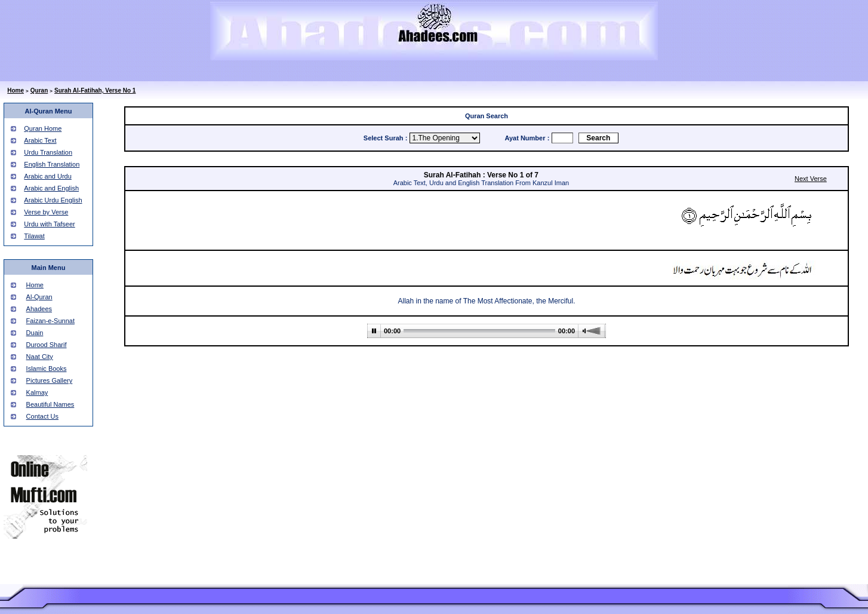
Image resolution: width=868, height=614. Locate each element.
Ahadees (39, 309)
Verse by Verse (46, 212)
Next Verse (811, 179)
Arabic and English (51, 188)
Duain (35, 333)
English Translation (52, 164)
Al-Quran (39, 297)
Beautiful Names (50, 404)
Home (16, 90)
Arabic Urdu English (53, 200)
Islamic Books (47, 369)
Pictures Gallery (50, 380)
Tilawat (34, 236)
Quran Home (43, 128)
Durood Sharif (47, 345)
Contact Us (42, 416)
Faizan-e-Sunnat (50, 321)
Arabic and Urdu (48, 176)
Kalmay (37, 392)
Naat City (40, 357)
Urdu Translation (48, 152)
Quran (39, 90)
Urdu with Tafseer (49, 224)
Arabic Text (40, 140)
